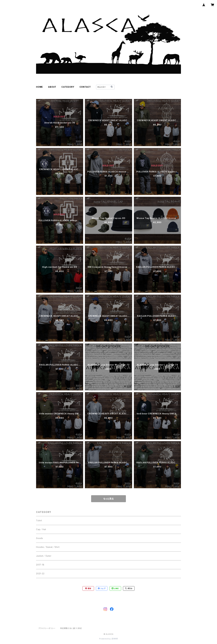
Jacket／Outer (44, 556)
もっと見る (108, 499)
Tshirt (39, 520)
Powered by (108, 639)
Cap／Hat (41, 529)
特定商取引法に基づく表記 (71, 628)
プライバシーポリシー (47, 628)
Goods (40, 538)
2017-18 (40, 565)
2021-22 (40, 574)
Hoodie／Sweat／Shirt (48, 547)
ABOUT (52, 87)
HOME (39, 87)
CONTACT (85, 87)
